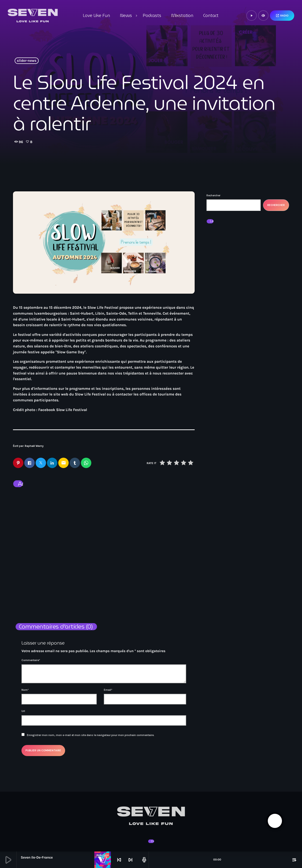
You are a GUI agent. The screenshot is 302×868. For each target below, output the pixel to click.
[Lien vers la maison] (33, 16)
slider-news (27, 61)
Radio (282, 16)
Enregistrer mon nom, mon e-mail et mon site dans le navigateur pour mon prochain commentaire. (91, 735)
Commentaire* (31, 661)
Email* (108, 690)
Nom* (25, 690)
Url (23, 711)
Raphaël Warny (34, 446)
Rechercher (213, 195)
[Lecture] (252, 16)
